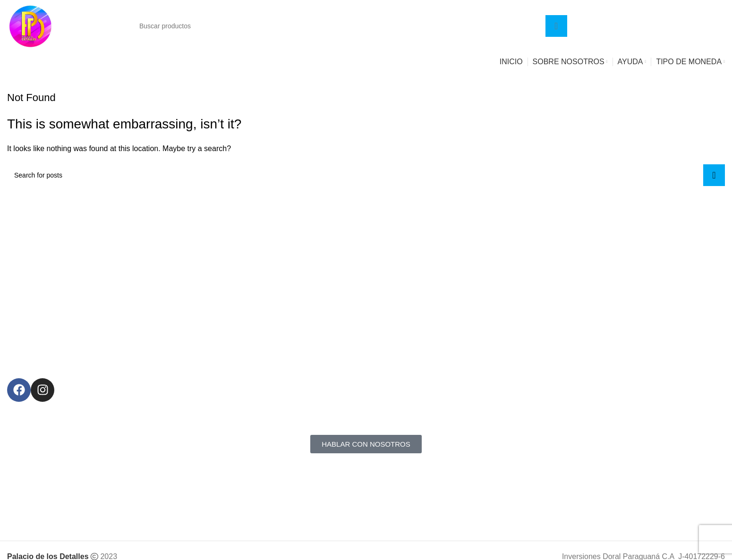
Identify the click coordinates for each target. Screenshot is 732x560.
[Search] (350, 26)
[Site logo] (31, 25)
